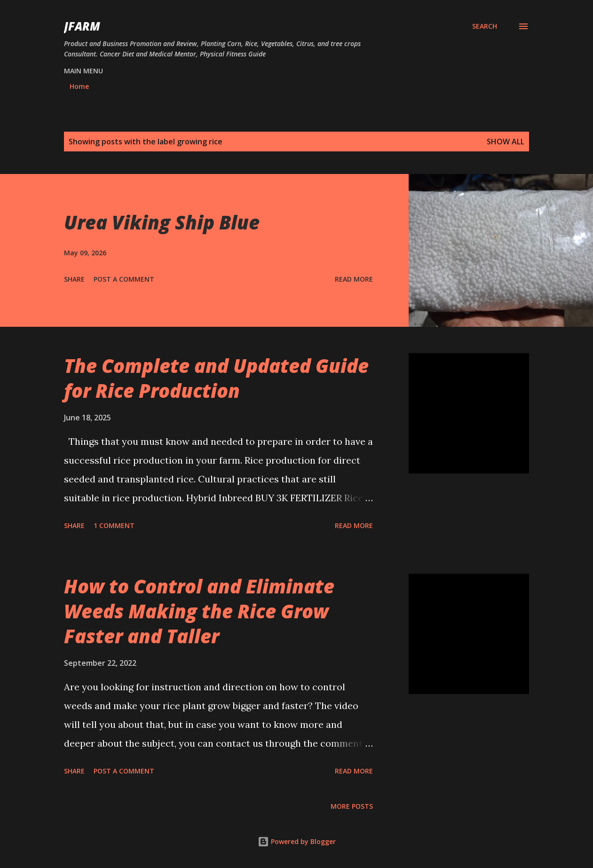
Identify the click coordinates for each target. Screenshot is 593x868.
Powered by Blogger (297, 841)
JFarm (82, 26)
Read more (354, 279)
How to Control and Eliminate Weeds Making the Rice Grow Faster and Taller (199, 611)
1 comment (114, 525)
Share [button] (74, 279)
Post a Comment (124, 279)
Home (79, 86)
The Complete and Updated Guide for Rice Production (216, 378)
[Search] (485, 26)
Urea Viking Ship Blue (162, 222)
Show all (506, 142)
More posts (352, 806)
